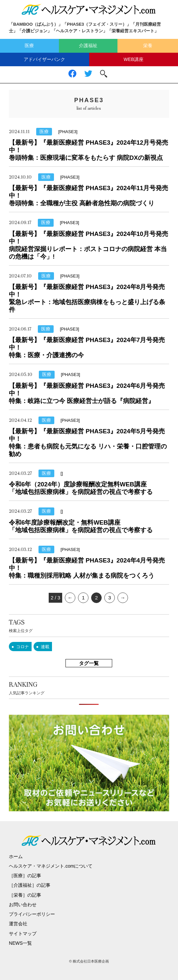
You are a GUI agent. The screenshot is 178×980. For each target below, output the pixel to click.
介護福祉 (88, 45)
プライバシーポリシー (32, 914)
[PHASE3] (68, 132)
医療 (29, 45)
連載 (45, 647)
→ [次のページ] (123, 598)
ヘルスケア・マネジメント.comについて (51, 866)
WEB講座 (134, 59)
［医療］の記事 (25, 876)
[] (62, 473)
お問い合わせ (23, 905)
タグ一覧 (89, 663)
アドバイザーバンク (44, 59)
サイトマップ (23, 934)
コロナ (23, 647)
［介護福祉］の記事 (30, 885)
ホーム (16, 856)
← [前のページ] (70, 598)
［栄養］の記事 (25, 895)
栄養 (148, 45)
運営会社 (18, 924)
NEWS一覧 (20, 943)
